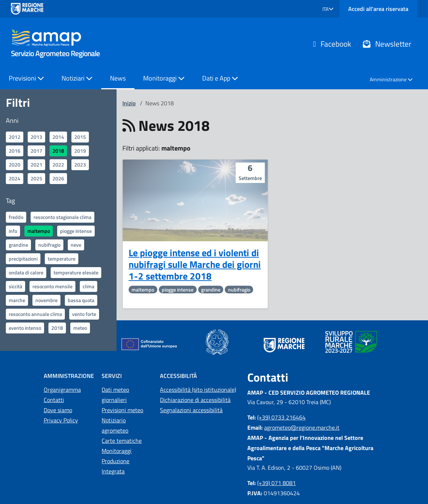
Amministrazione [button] (391, 79)
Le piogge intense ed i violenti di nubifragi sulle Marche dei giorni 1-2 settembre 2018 (195, 265)
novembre (46, 300)
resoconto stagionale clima (62, 217)
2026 (58, 178)
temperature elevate (76, 272)
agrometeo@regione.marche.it (302, 427)
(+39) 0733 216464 (281, 417)
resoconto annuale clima (35, 314)
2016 (15, 151)
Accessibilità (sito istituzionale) (198, 390)
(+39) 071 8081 (276, 483)
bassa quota (81, 300)
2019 (80, 151)
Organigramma (62, 390)
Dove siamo (58, 410)
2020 (15, 165)
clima (89, 286)
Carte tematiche (122, 441)
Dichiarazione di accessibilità (195, 400)
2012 (15, 137)
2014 (58, 137)
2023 (80, 165)
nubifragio (49, 245)
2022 (58, 165)
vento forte (84, 314)
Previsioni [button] (26, 78)
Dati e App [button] (220, 78)
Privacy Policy (61, 420)
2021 (36, 165)
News (118, 78)
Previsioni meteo (122, 410)
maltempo (39, 231)
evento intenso (25, 328)
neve (76, 245)
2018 (58, 151)
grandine (18, 245)
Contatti (54, 400)
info (13, 231)
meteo (80, 328)
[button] (328, 9)
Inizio (129, 103)
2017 (36, 151)
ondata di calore (26, 272)
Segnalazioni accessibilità (191, 410)
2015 (80, 137)
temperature (62, 259)
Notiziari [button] (77, 78)
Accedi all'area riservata (378, 9)
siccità (15, 286)
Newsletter (387, 44)
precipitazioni (23, 259)
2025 (36, 178)
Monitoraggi (117, 451)
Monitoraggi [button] (164, 78)
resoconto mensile (52, 286)
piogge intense (76, 231)
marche (17, 300)
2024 (15, 178)
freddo (16, 217)
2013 (36, 137)
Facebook (332, 44)
